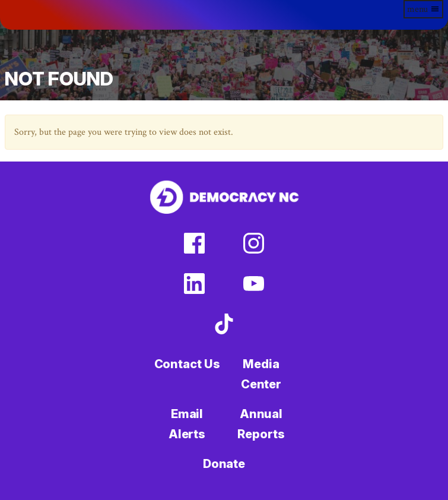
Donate (224, 464)
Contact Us (187, 364)
